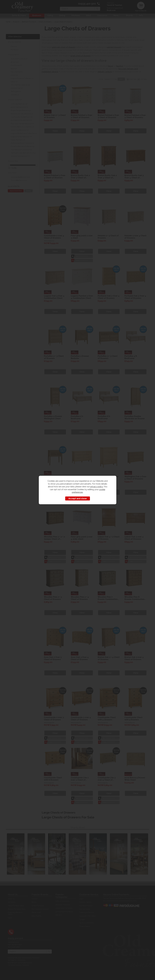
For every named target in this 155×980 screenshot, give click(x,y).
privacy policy (97, 487)
